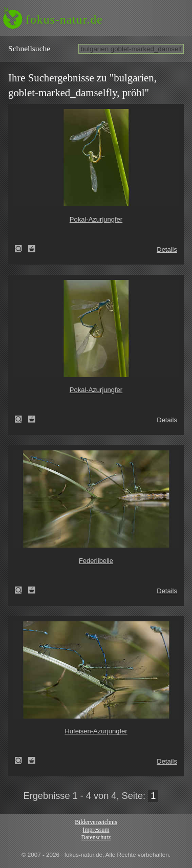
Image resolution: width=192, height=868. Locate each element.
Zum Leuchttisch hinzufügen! (32, 249)
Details (167, 249)
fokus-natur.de (64, 19)
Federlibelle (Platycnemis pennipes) (22, 590)
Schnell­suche (29, 48)
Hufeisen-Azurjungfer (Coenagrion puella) (22, 761)
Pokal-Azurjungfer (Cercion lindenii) (22, 249)
